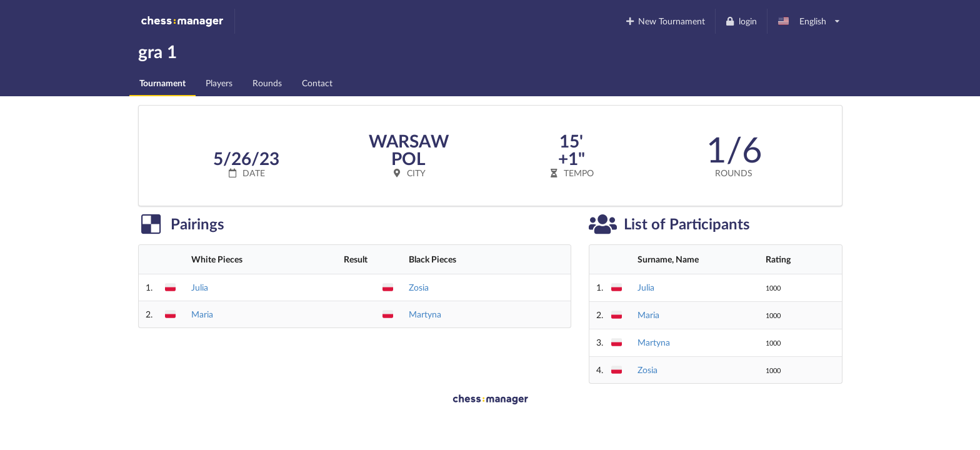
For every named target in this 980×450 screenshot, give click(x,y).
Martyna (425, 314)
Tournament (162, 83)
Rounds (267, 83)
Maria (202, 314)
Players (219, 83)
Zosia (419, 287)
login (741, 21)
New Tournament (665, 21)
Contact (317, 83)
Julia (200, 287)
